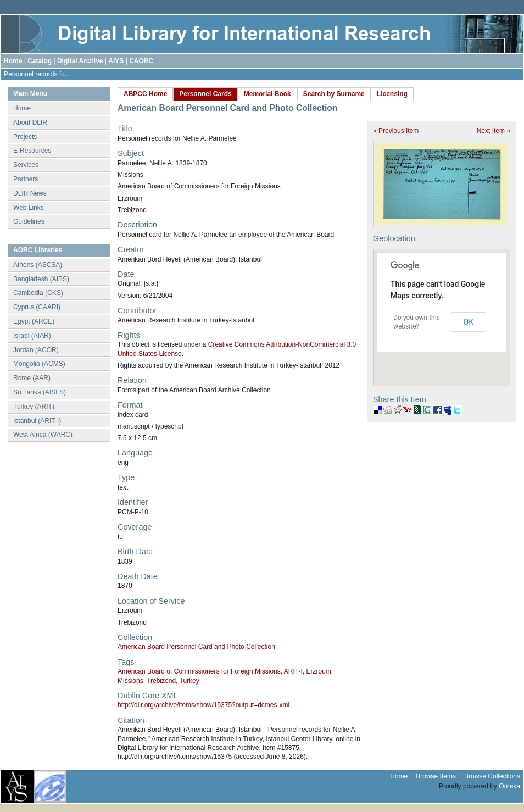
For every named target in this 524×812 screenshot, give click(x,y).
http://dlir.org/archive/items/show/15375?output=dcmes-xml (204, 705)
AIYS (116, 61)
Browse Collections (492, 776)
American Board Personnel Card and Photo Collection (196, 647)
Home (13, 61)
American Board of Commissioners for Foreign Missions (199, 671)
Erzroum (318, 671)
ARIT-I (293, 671)
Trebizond (161, 681)
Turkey (189, 681)
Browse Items (436, 776)
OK (469, 322)
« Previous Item (396, 131)
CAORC (141, 61)
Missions (130, 681)
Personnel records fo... (37, 74)
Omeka (509, 786)
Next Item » (494, 131)
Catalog (40, 61)
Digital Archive (80, 61)
